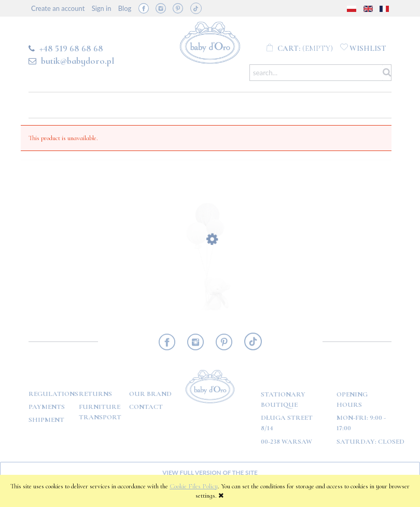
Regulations (53, 394)
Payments (47, 407)
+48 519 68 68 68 (71, 48)
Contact (146, 407)
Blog (125, 8)
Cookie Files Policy (194, 486)
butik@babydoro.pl (78, 61)
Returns (95, 394)
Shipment (46, 420)
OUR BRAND (150, 394)
